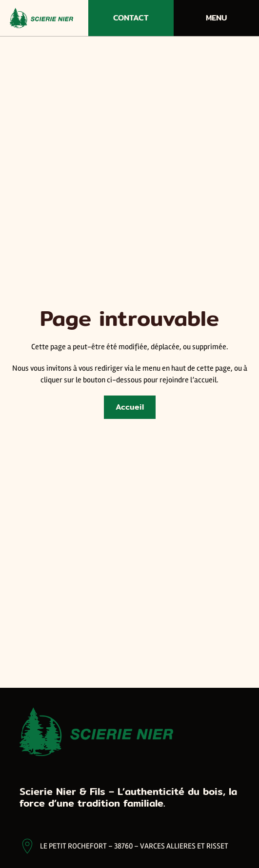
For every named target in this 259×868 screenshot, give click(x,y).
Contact (131, 18)
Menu (216, 18)
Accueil (130, 407)
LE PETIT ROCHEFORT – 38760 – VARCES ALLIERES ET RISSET (134, 846)
